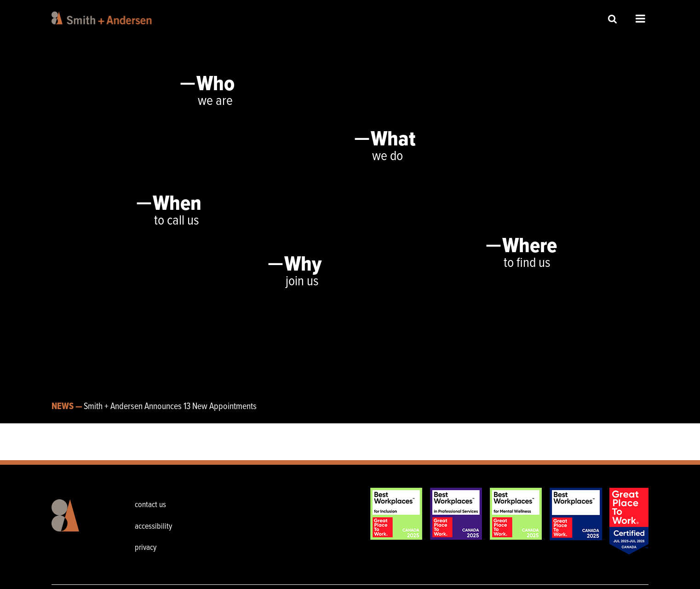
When (177, 204)
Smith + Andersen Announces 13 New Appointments (170, 407)
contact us (150, 505)
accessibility (153, 527)
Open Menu (640, 18)
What (393, 140)
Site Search (613, 19)
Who (215, 85)
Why (303, 265)
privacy (146, 548)
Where (530, 247)
